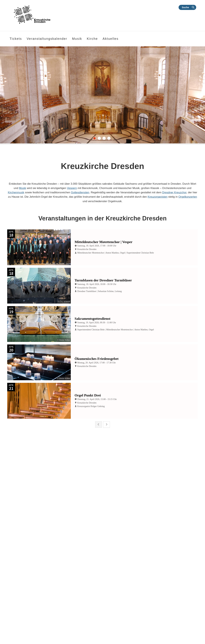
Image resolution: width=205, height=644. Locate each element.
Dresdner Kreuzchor (174, 192)
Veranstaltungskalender (47, 39)
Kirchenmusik (16, 192)
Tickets (16, 39)
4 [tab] (110, 139)
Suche (185, 7)
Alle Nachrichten (123, 639)
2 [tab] (100, 139)
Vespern (72, 188)
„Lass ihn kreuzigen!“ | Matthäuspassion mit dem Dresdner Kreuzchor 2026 (97, 558)
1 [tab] (95, 139)
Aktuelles (111, 39)
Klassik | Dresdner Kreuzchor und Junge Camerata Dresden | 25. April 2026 (37, 558)
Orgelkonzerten (188, 197)
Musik (22, 188)
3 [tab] (105, 139)
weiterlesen (20, 612)
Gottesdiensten (80, 192)
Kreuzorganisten (158, 197)
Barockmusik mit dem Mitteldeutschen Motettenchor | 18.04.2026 (167, 558)
